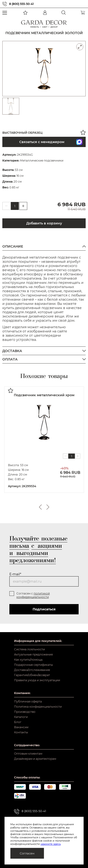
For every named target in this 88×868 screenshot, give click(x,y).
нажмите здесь (51, 844)
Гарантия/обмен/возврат (32, 675)
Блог (18, 722)
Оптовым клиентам (28, 754)
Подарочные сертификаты (33, 665)
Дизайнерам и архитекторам (35, 759)
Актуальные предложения (33, 654)
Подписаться (44, 609)
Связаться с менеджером (51, 142)
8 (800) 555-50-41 (21, 4)
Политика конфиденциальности (38, 707)
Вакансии (21, 727)
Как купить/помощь (28, 660)
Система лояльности (29, 649)
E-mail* (15, 574)
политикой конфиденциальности (33, 595)
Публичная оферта (28, 701)
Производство (25, 712)
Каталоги (21, 717)
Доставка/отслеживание (32, 670)
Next (48, 507)
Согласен (27, 853)
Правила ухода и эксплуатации (37, 680)
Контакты (21, 732)
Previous (40, 507)
